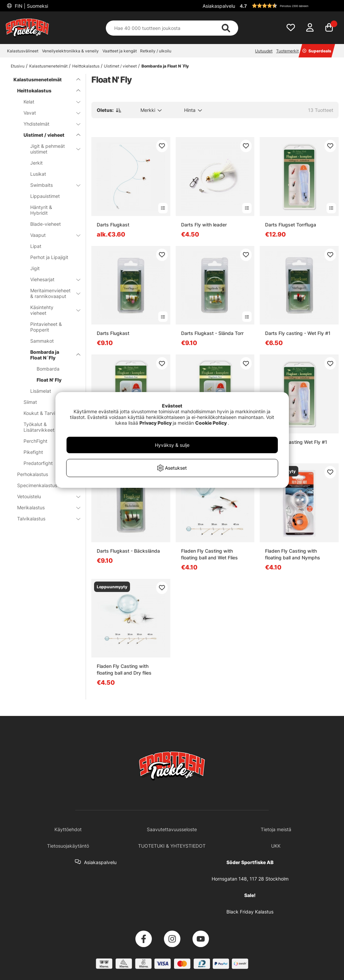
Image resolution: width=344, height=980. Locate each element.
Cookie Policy (211, 423)
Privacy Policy (156, 423)
